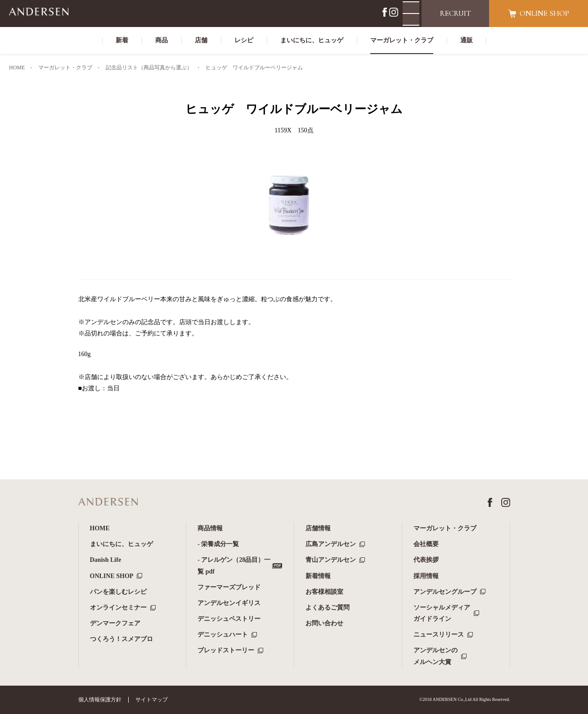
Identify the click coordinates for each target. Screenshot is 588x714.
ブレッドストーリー (226, 650)
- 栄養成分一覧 (218, 544)
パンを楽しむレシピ (118, 592)
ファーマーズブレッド (229, 587)
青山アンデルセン (331, 560)
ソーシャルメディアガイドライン (442, 613)
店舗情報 (318, 528)
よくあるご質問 (328, 608)
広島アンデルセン (331, 544)
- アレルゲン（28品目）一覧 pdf (234, 565)
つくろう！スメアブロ (121, 639)
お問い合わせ (324, 623)
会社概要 (426, 544)
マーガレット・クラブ (445, 528)
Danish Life (106, 560)
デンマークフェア (115, 623)
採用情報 (426, 576)
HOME (100, 528)
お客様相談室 (324, 592)
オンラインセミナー (118, 608)
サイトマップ (152, 700)
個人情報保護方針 (100, 700)
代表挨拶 (426, 560)
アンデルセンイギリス (229, 603)
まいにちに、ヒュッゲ (121, 544)
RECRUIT (456, 13)
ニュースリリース (439, 635)
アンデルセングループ (445, 592)
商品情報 (210, 528)
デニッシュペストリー (229, 619)
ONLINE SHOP (112, 576)
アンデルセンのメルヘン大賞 (435, 656)
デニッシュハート (223, 635)
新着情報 (318, 576)
